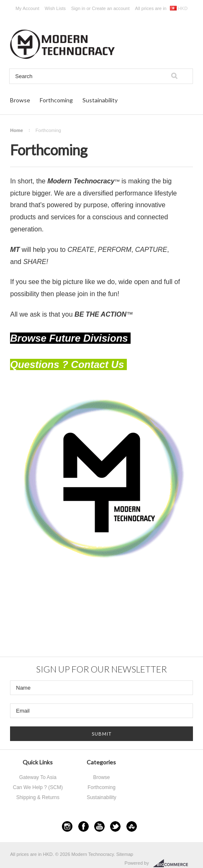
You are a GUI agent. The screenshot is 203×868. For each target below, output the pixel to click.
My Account (27, 8)
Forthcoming (56, 100)
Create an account (111, 8)
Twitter (115, 826)
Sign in (78, 8)
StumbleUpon (132, 826)
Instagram (67, 826)
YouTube (99, 826)
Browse (20, 100)
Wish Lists (55, 8)
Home (17, 130)
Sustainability (100, 100)
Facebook (84, 826)
